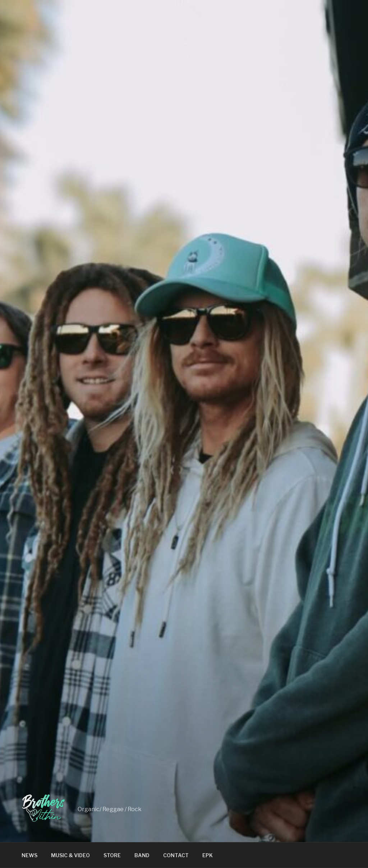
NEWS (29, 855)
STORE (112, 855)
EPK (208, 855)
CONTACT (176, 855)
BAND (142, 855)
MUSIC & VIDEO (70, 855)
